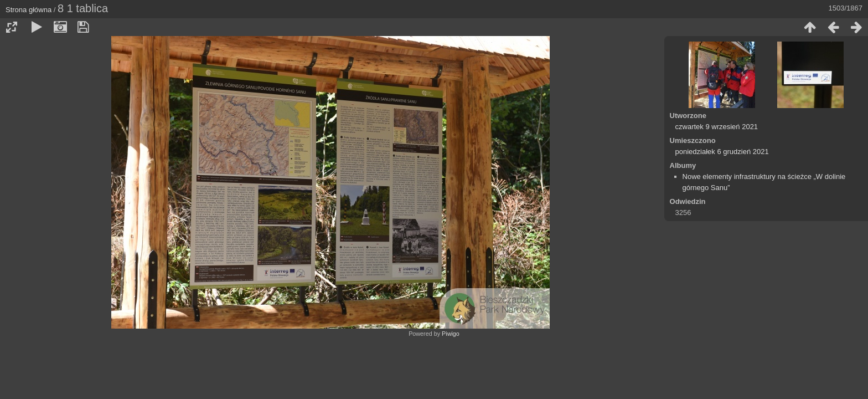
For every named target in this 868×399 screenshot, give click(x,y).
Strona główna (29, 10)
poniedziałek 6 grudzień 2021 (722, 152)
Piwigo (451, 334)
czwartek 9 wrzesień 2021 (717, 127)
